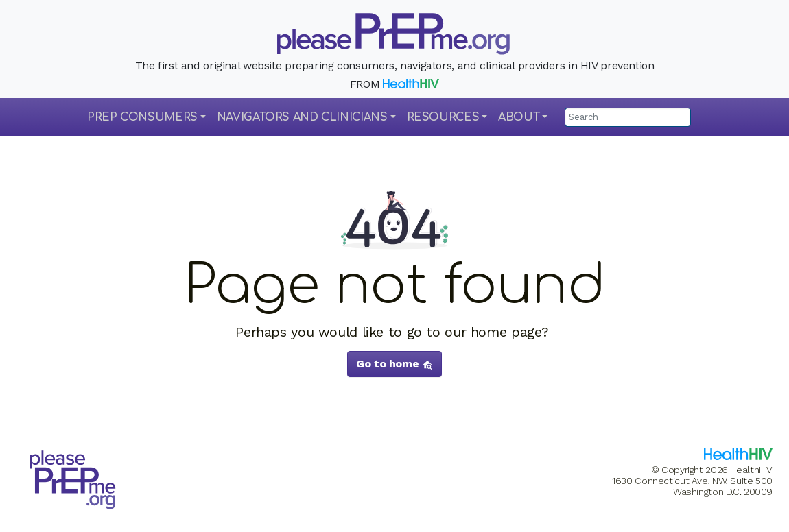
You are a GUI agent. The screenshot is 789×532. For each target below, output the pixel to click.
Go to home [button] (394, 364)
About (519, 117)
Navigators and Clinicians (302, 117)
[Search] (628, 117)
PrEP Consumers (142, 117)
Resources (443, 117)
